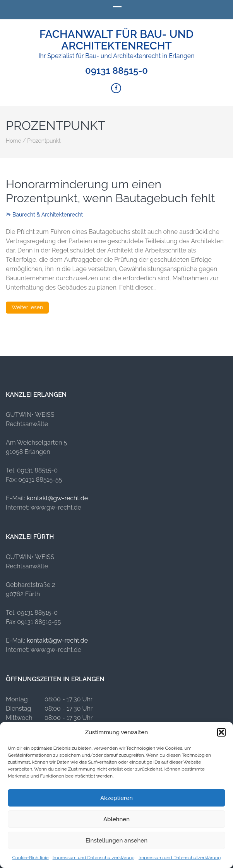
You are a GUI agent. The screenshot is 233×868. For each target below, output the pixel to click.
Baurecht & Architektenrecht (48, 215)
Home (14, 141)
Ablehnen (116, 819)
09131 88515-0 (116, 71)
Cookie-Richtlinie (31, 858)
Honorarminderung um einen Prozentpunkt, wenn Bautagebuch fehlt (110, 191)
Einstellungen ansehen (116, 841)
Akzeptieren (116, 798)
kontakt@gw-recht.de (57, 498)
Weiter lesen (27, 307)
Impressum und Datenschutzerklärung (94, 858)
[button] (221, 732)
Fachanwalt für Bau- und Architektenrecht (116, 40)
